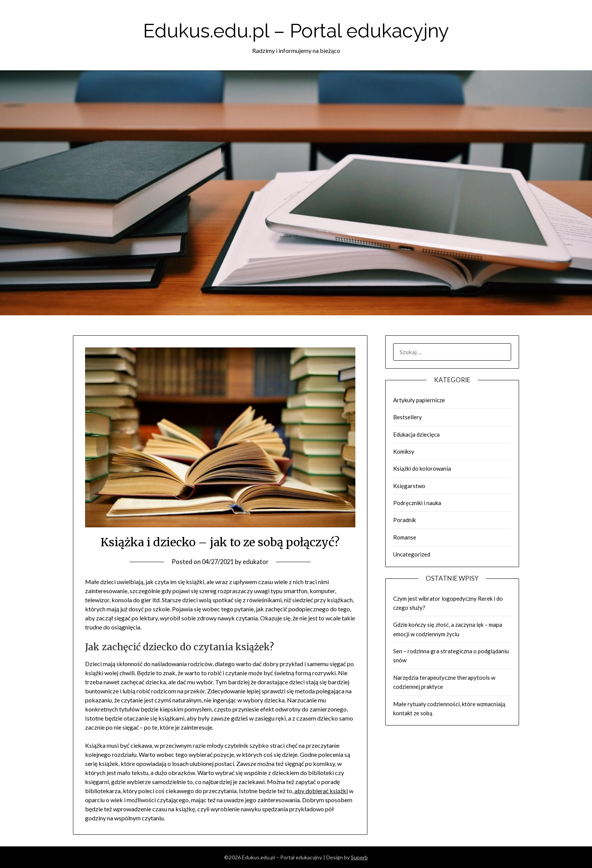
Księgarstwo (409, 486)
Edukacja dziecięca (416, 434)
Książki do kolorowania (422, 468)
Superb (359, 857)
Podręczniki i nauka (417, 503)
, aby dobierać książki (320, 791)
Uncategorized (412, 554)
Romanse (405, 537)
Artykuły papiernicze (419, 400)
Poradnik (404, 520)
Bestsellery (408, 417)
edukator (257, 562)
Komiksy (404, 451)
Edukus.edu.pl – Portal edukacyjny (296, 30)
